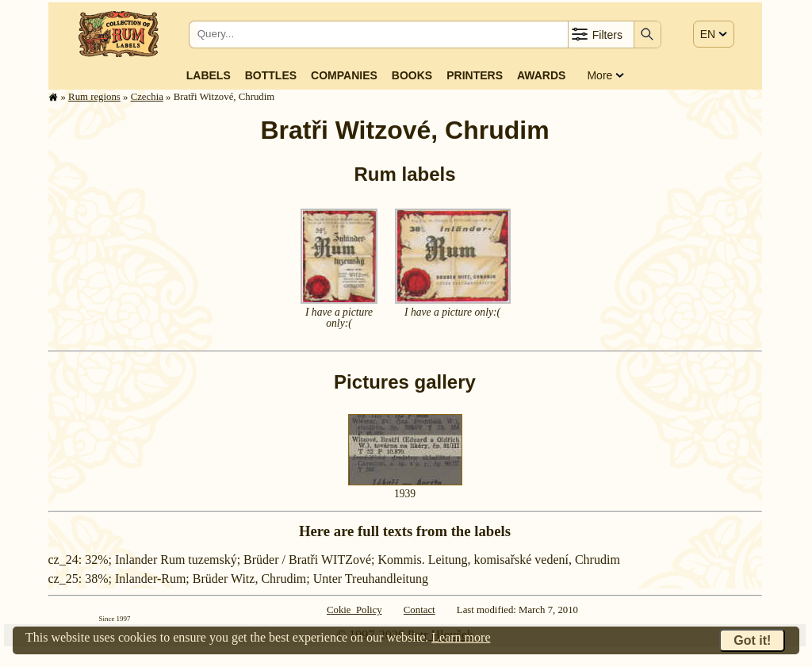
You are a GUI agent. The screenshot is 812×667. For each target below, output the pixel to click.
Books (412, 75)
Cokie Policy (354, 610)
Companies (344, 75)
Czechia (147, 97)
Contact (419, 610)
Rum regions (94, 97)
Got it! (752, 640)
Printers (475, 75)
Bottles (271, 75)
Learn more (461, 637)
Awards (541, 75)
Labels (209, 75)
